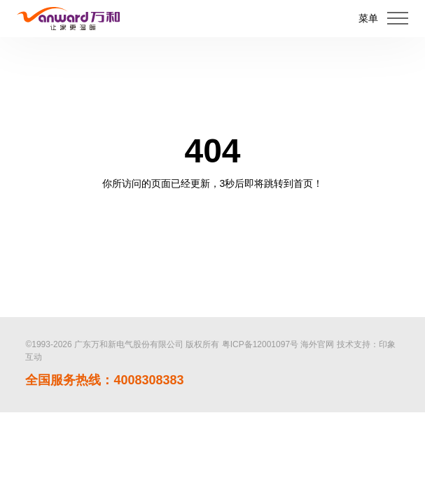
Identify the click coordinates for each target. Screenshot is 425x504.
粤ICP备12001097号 (260, 344)
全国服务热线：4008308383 (104, 380)
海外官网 (317, 344)
